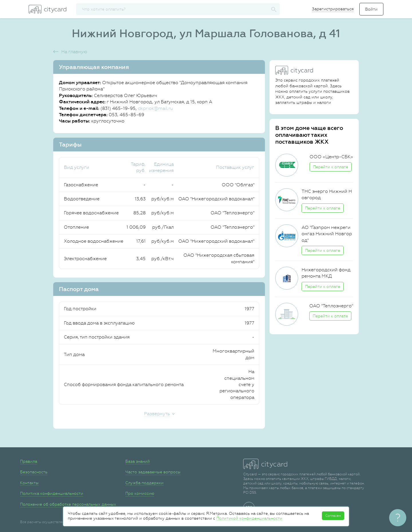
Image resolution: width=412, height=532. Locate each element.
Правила (29, 461)
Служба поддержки (144, 483)
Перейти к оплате (331, 167)
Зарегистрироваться (333, 9)
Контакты (29, 483)
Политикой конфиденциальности (249, 518)
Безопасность (34, 472)
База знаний (138, 461)
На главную (74, 52)
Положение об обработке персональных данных (68, 504)
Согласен (333, 516)
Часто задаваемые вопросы (153, 472)
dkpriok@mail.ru (156, 108)
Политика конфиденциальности (52, 493)
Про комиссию (140, 493)
